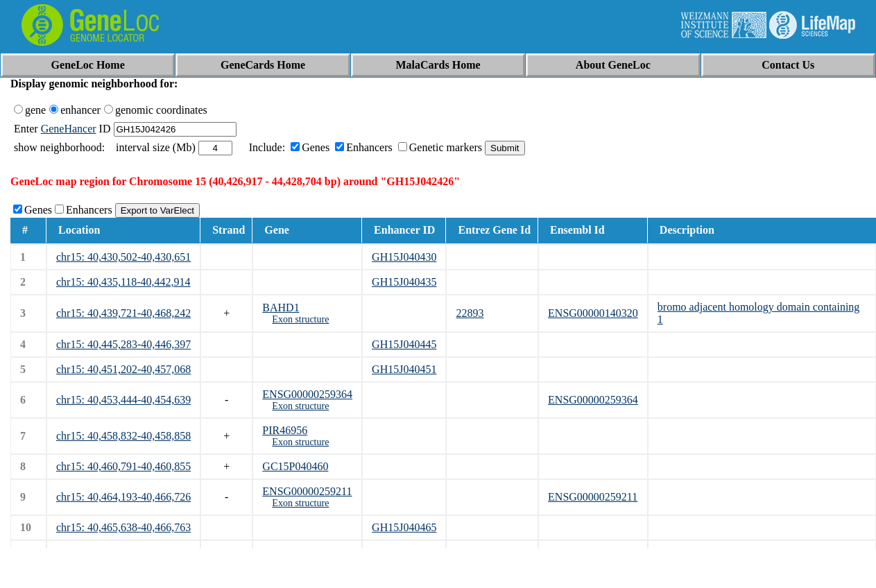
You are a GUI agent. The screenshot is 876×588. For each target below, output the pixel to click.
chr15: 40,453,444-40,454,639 (123, 400)
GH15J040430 (404, 257)
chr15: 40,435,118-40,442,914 (123, 282)
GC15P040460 (295, 466)
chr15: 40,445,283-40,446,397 (123, 344)
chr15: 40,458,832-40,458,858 (123, 436)
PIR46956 (285, 430)
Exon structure (300, 319)
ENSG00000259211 (307, 491)
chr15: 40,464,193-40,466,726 (123, 497)
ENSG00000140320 (593, 313)
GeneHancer (69, 129)
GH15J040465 (404, 527)
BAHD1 (281, 308)
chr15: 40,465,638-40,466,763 (123, 527)
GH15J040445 (404, 344)
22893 (470, 313)
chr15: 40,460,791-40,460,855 (123, 466)
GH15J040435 (404, 282)
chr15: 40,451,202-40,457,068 (123, 369)
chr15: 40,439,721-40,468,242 (123, 313)
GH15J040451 (404, 369)
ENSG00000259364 (307, 394)
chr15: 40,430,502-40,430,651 (123, 257)
